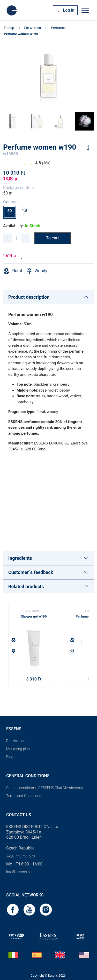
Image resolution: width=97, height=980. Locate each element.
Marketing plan (18, 749)
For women (33, 28)
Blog (10, 757)
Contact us (19, 815)
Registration (16, 741)
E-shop (9, 28)
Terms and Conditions (24, 796)
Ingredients (20, 558)
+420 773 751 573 (21, 856)
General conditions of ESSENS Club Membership (44, 788)
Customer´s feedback (31, 572)
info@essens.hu (19, 872)
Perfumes (58, 28)
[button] (83, 644)
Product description (29, 297)
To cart (53, 238)
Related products (26, 586)
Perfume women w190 (21, 34)
